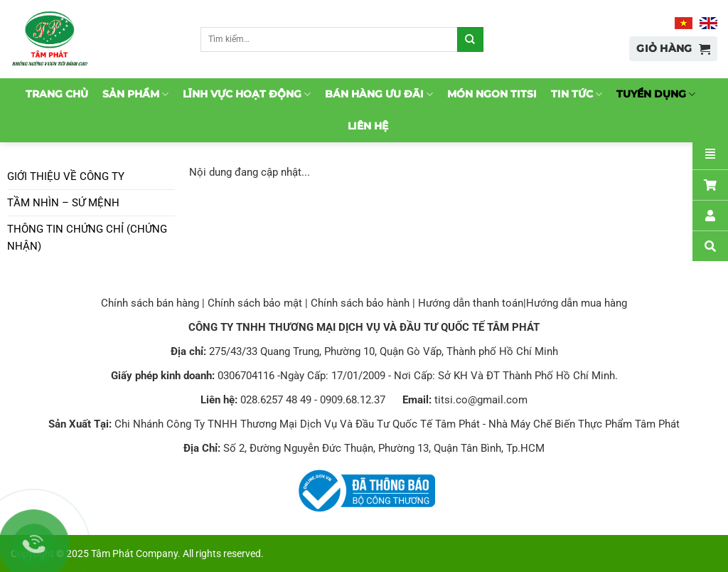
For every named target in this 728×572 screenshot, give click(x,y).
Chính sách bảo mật (255, 303)
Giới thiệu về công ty (66, 176)
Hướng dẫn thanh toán (471, 303)
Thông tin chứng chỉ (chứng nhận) (87, 238)
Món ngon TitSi (492, 94)
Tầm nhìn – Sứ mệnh (63, 203)
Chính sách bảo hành (360, 303)
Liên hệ (368, 126)
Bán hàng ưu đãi (379, 94)
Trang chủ (57, 94)
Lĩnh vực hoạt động (247, 94)
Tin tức (577, 94)
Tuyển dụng (656, 94)
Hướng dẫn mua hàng (577, 303)
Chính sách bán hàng (150, 303)
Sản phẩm (135, 94)
